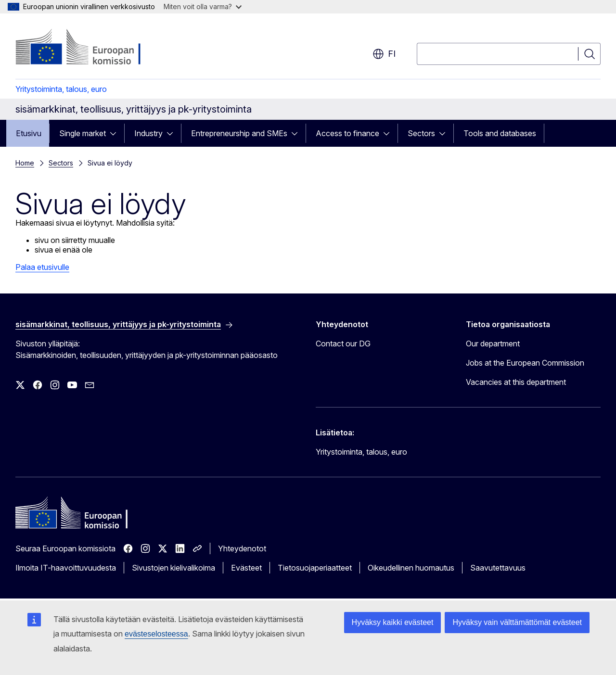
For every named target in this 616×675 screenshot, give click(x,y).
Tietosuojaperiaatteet (315, 568)
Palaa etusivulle (42, 267)
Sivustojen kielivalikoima (173, 568)
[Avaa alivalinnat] (116, 133)
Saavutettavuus (498, 568)
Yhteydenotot (242, 548)
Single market (83, 133)
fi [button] (384, 54)
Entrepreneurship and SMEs (239, 133)
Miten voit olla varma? (203, 6)
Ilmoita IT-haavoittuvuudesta (66, 568)
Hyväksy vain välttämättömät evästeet (517, 622)
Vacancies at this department (516, 382)
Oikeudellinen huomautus (411, 568)
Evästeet (246, 568)
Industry (148, 133)
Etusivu (29, 133)
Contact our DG (343, 344)
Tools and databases (500, 133)
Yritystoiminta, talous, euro (61, 89)
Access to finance (347, 133)
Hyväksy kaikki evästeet (393, 622)
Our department (493, 344)
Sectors (421, 133)
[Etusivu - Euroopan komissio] (93, 48)
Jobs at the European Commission (525, 363)
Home (25, 163)
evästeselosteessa (156, 634)
